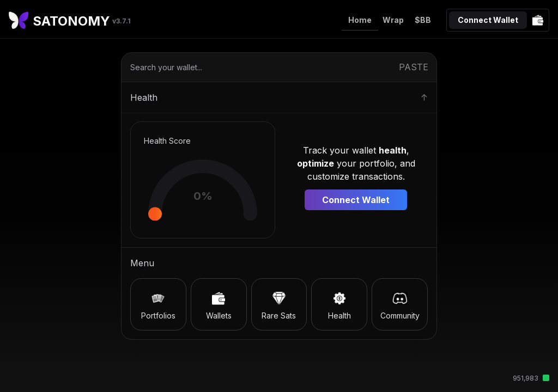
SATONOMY (82, 21)
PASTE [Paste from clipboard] (414, 67)
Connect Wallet (488, 20)
